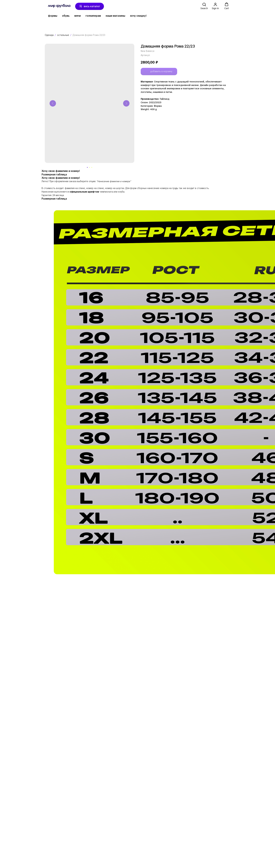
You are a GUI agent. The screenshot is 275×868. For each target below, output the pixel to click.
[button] (204, 6)
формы (53, 16)
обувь (66, 16)
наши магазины (115, 16)
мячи (78, 16)
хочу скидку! (138, 16)
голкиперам (93, 16)
